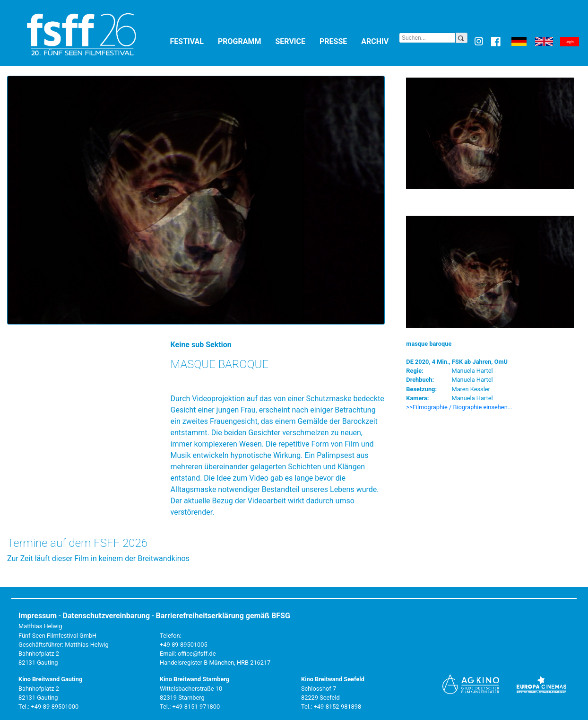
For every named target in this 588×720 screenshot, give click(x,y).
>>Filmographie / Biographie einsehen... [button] (459, 407)
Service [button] (295, 41)
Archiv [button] (380, 41)
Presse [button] (338, 41)
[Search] (427, 38)
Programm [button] (245, 41)
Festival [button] (192, 41)
